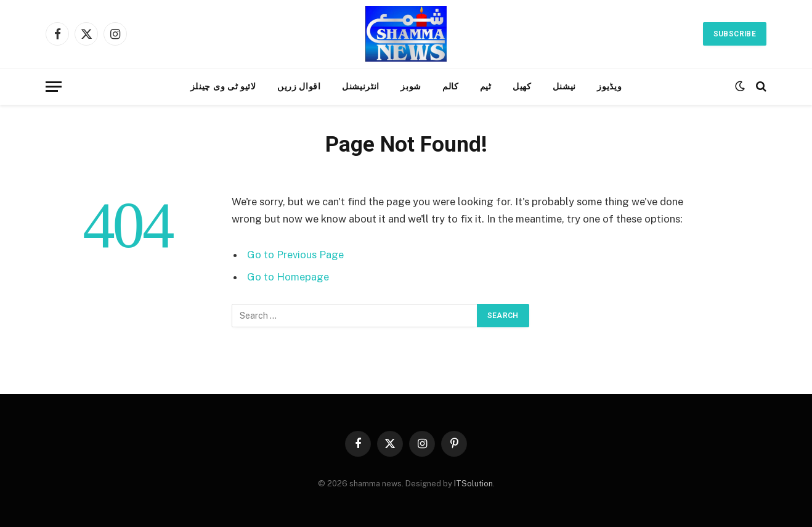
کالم (451, 86)
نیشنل (565, 86)
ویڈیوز (609, 86)
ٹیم (486, 86)
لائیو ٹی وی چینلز (223, 86)
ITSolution (473, 484)
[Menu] (54, 87)
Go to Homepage (288, 277)
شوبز (411, 86)
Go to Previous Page (295, 255)
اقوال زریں (299, 86)
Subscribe (735, 34)
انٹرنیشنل (361, 86)
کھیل (522, 86)
